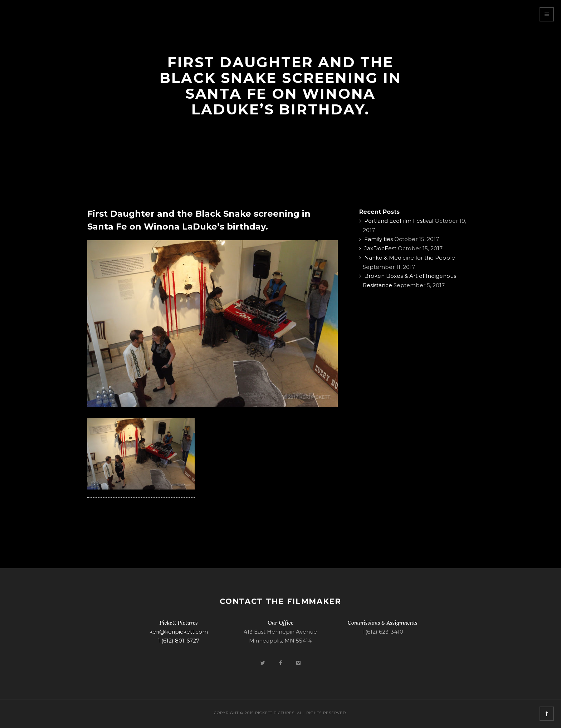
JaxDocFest (380, 248)
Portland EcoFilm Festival (399, 221)
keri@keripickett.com (179, 632)
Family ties (379, 239)
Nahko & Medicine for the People (410, 258)
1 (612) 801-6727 (179, 641)
